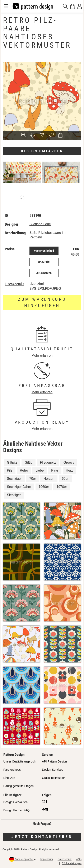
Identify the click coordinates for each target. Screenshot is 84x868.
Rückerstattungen (72, 863)
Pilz (10, 470)
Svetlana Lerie (40, 224)
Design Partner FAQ (16, 810)
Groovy (69, 462)
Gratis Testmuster (53, 778)
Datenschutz (65, 859)
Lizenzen (9, 778)
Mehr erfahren (42, 356)
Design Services (53, 770)
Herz (69, 470)
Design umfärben (42, 151)
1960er (44, 487)
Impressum (46, 859)
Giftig (29, 462)
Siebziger (14, 495)
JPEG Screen (44, 273)
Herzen (49, 479)
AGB (79, 859)
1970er (62, 487)
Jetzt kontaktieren (42, 837)
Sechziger (14, 479)
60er (65, 479)
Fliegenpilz (48, 462)
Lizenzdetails (15, 284)
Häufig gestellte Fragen (18, 786)
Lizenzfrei (37, 284)
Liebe (40, 470)
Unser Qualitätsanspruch (19, 761)
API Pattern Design (54, 761)
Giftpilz (12, 462)
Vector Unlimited (44, 251)
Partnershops (12, 770)
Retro (24, 470)
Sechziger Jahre (19, 487)
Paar (55, 470)
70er (33, 479)
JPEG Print (44, 262)
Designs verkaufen (15, 802)
